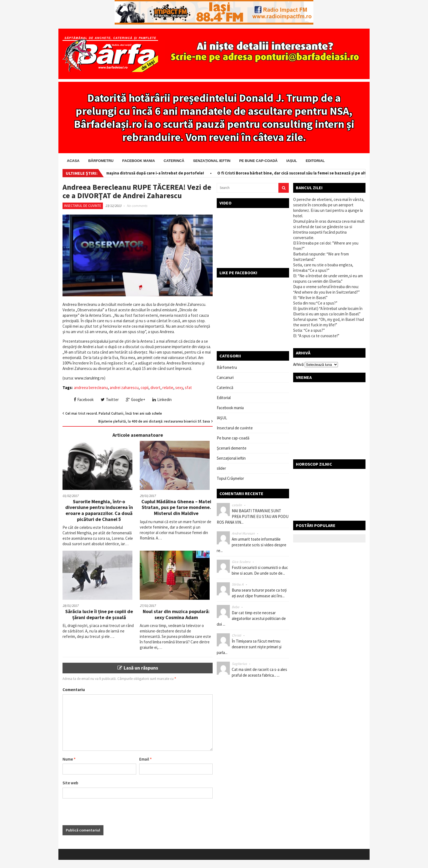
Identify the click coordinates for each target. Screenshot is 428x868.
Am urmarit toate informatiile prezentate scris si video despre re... (252, 545)
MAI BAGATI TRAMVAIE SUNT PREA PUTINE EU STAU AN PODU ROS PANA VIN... (253, 516)
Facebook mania (139, 161)
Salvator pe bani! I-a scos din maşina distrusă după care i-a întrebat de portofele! (130, 173)
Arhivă (298, 364)
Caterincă (174, 161)
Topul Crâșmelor (230, 478)
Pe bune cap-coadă (258, 161)
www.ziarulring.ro (89, 378)
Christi (236, 635)
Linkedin (162, 400)
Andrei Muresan (243, 533)
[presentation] (104, 815)
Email (145, 759)
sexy (179, 388)
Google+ (136, 400)
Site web (70, 783)
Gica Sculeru (241, 562)
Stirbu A (238, 584)
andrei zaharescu (124, 388)
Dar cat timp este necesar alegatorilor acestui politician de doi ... (251, 618)
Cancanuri (225, 377)
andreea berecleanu (91, 388)
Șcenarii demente (232, 448)
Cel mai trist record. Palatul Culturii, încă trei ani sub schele (114, 413)
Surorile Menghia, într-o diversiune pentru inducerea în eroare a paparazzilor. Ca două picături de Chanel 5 (99, 510)
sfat (188, 388)
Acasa (73, 161)
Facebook (84, 400)
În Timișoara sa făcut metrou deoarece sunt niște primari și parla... (249, 647)
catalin (237, 505)
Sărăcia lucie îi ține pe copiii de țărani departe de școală (99, 614)
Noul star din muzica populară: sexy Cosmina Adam (176, 614)
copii (145, 388)
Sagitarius (239, 664)
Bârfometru (101, 161)
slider (221, 468)
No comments (137, 206)
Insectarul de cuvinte (83, 206)
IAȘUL (292, 161)
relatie (168, 388)
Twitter (110, 400)
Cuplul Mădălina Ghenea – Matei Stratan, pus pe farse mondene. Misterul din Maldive (176, 507)
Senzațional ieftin (212, 161)
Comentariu (74, 690)
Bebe (235, 607)
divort (155, 388)
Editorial (315, 161)
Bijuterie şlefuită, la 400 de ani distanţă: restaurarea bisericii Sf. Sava (154, 421)
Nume (69, 759)
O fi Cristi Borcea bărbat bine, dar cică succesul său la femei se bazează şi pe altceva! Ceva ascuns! (312, 173)
